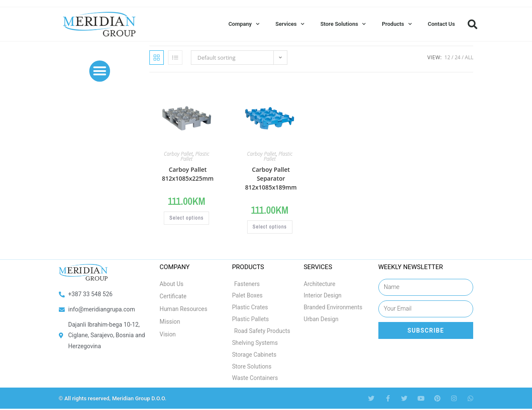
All (469, 57)
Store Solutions (343, 24)
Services (290, 24)
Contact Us (441, 24)
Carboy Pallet (178, 154)
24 (458, 57)
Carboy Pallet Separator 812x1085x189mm (271, 178)
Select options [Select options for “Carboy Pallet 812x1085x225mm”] (187, 218)
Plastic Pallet (195, 156)
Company (244, 24)
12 (447, 57)
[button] (473, 24)
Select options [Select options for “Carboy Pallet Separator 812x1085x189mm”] (270, 227)
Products (397, 24)
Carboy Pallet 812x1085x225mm (188, 174)
